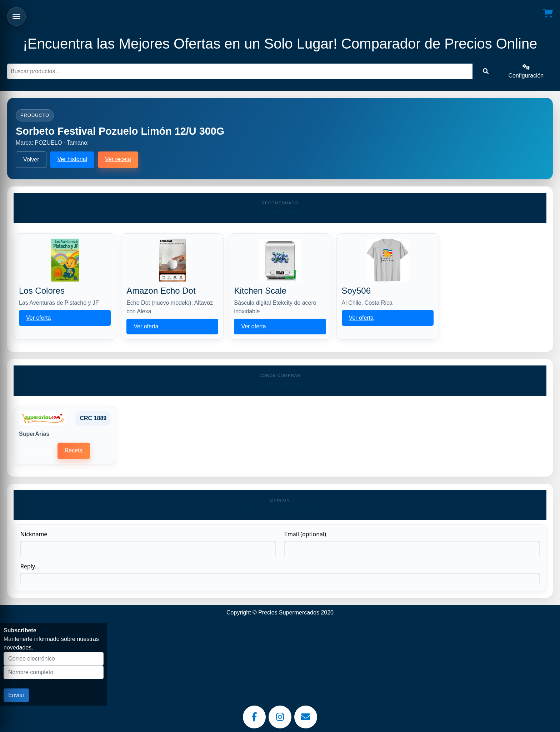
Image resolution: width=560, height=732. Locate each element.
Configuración (526, 71)
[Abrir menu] (16, 16)
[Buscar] (240, 71)
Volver (31, 160)
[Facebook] (254, 717)
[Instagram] (280, 717)
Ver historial (72, 159)
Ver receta (118, 159)
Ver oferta (38, 318)
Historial (37, 451)
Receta (74, 450)
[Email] (306, 717)
